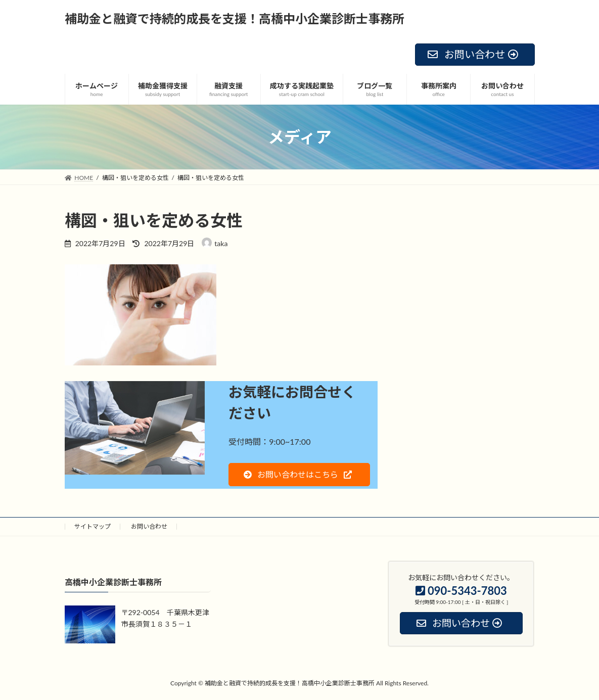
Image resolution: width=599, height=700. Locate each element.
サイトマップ (93, 526)
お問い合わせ (149, 526)
